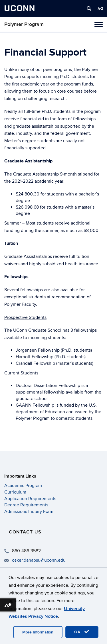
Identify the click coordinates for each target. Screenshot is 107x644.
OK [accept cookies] (82, 632)
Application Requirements (30, 499)
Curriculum (15, 492)
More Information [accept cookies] (38, 632)
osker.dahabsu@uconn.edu (39, 560)
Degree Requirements (26, 505)
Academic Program (23, 486)
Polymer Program (24, 24)
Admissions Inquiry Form (29, 511)
